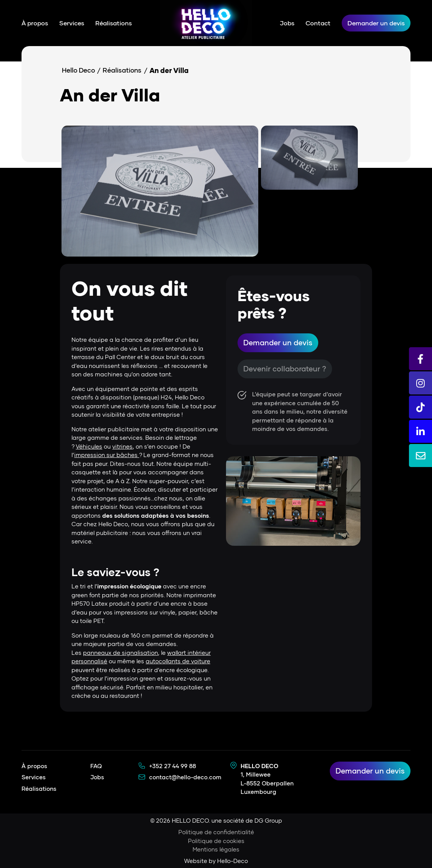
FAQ (96, 766)
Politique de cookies (216, 841)
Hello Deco (80, 70)
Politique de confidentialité (216, 832)
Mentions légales (216, 849)
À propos (35, 23)
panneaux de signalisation (120, 653)
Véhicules (89, 446)
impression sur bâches (107, 455)
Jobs (287, 23)
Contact (318, 23)
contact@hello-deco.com (185, 777)
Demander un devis (376, 23)
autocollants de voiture (178, 661)
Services (72, 23)
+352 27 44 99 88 (173, 766)
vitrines (122, 446)
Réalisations (114, 23)
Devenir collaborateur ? (286, 370)
